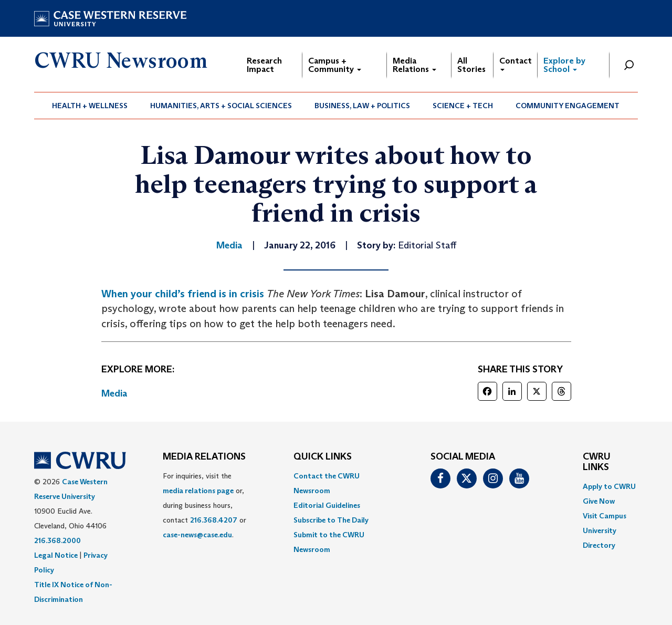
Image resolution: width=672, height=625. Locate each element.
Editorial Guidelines (327, 505)
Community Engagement (568, 106)
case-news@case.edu (197, 535)
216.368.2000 (57, 540)
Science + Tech (463, 106)
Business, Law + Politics (362, 106)
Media (114, 393)
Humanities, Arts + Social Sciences (221, 106)
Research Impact (264, 65)
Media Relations (414, 65)
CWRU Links (597, 462)
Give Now (599, 501)
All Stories (471, 65)
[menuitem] (90, 106)
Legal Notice (56, 555)
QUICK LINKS (323, 457)
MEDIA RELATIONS (204, 457)
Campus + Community (335, 65)
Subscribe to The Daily (331, 520)
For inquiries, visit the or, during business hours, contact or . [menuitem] (204, 505)
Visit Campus (605, 516)
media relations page (198, 491)
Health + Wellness (90, 106)
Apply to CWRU (609, 486)
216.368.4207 (214, 520)
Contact (516, 63)
